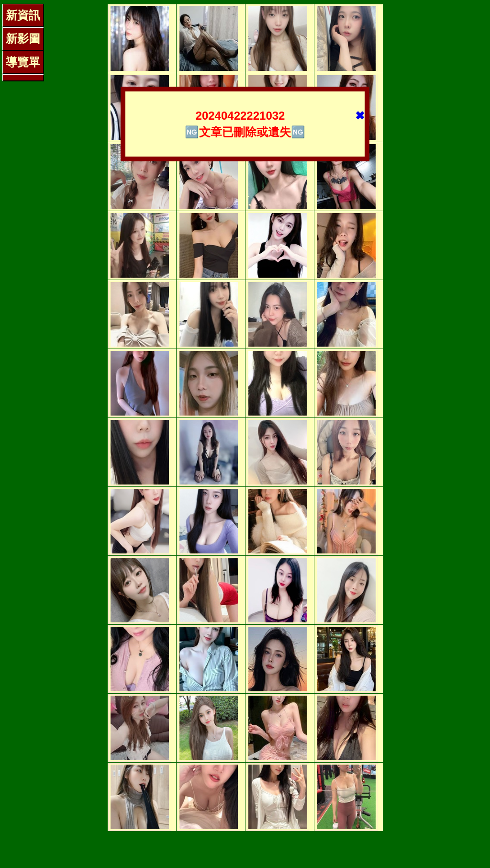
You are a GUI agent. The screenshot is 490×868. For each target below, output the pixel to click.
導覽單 (23, 62)
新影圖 (23, 39)
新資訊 (23, 15)
